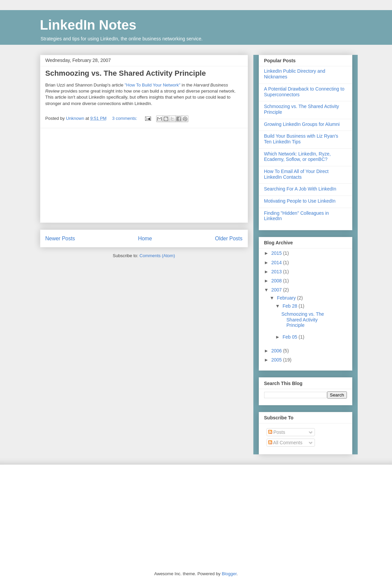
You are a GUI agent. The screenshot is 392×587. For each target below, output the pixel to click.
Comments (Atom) (157, 256)
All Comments (285, 443)
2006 (277, 351)
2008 (277, 281)
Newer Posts (60, 238)
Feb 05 (291, 337)
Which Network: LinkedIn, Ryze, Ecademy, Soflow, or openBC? (297, 157)
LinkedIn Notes (88, 25)
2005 (277, 360)
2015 (277, 253)
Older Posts (229, 238)
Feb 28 (291, 306)
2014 (277, 263)
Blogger (229, 574)
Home (145, 238)
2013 (277, 272)
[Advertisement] (144, 175)
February (287, 298)
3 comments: (125, 118)
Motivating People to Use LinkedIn (300, 201)
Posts (277, 432)
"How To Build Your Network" (152, 85)
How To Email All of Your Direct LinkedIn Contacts (296, 174)
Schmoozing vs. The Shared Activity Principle (126, 73)
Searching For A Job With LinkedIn (300, 189)
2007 (277, 290)
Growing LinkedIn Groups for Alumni (302, 124)
